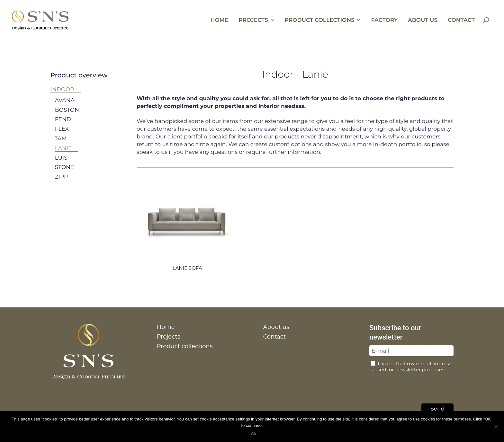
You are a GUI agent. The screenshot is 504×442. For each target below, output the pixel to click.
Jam (61, 145)
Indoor (62, 89)
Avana (65, 106)
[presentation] (418, 386)
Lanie (63, 154)
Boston (67, 116)
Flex (62, 135)
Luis (61, 164)
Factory (385, 20)
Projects (253, 20)
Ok (254, 434)
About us (423, 20)
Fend (63, 126)
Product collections (320, 20)
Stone (64, 173)
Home (220, 20)
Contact (461, 20)
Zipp (61, 183)
